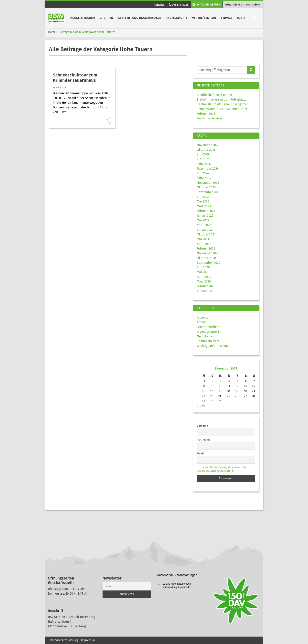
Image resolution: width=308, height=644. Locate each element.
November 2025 (208, 145)
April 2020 (204, 277)
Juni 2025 (203, 159)
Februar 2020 (206, 286)
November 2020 (208, 253)
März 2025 (204, 164)
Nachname (204, 440)
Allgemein (204, 317)
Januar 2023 (205, 216)
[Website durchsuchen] (222, 70)
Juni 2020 (203, 267)
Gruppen (106, 18)
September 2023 (209, 192)
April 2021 (204, 244)
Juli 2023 (203, 197)
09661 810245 (178, 5)
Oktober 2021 (206, 234)
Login (241, 18)
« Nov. (201, 406)
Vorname (202, 426)
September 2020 (209, 263)
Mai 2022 (203, 220)
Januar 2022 (205, 230)
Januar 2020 (205, 291)
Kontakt (159, 5)
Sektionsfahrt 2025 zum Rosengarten (223, 104)
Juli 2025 (203, 154)
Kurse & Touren (83, 18)
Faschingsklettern (209, 118)
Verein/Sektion (204, 18)
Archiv (201, 322)
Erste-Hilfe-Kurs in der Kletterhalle (222, 99)
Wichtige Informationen (214, 346)
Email (200, 454)
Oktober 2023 (206, 187)
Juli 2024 (203, 173)
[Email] (127, 586)
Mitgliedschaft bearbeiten (243, 5)
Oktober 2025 (206, 150)
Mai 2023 (203, 201)
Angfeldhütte (176, 18)
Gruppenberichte (209, 327)
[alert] (181, 585)
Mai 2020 (203, 272)
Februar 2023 (206, 211)
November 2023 (208, 183)
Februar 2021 (206, 248)
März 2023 (204, 206)
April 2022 (204, 225)
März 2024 (204, 178)
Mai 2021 (203, 239)
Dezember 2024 (208, 168)
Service (226, 18)
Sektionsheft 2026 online (214, 95)
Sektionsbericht (208, 341)
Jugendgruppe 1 (208, 332)
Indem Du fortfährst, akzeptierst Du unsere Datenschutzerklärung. (221, 469)
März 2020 (204, 281)
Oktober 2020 (206, 258)
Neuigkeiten (205, 336)
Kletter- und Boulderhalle (139, 18)
